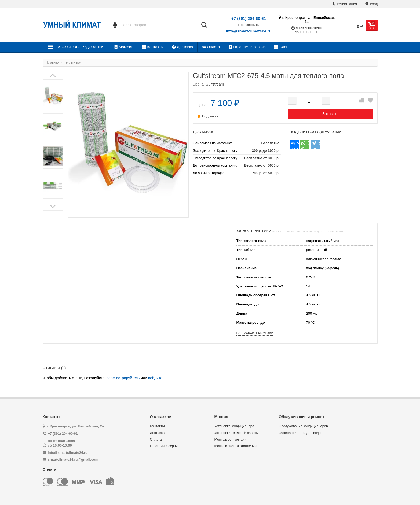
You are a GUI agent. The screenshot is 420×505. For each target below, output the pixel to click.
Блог (281, 47)
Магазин (124, 47)
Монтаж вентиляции (231, 440)
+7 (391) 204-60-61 (249, 18)
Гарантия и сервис (247, 47)
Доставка (183, 47)
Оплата (211, 47)
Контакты (153, 47)
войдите (155, 378)
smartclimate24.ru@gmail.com (73, 460)
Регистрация (345, 4)
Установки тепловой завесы (237, 433)
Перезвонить (249, 25)
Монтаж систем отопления (235, 446)
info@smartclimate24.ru (249, 31)
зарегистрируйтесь (123, 378)
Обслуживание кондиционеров (303, 426)
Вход (371, 4)
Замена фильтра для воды (300, 433)
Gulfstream (215, 84)
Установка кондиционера (234, 426)
